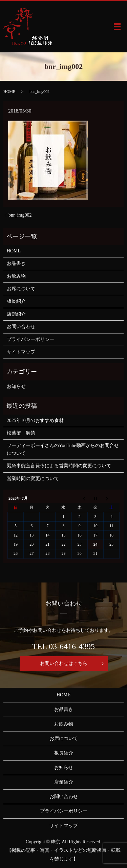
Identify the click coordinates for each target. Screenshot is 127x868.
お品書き (16, 263)
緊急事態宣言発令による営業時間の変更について (59, 466)
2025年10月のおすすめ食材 (35, 420)
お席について (21, 289)
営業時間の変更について (33, 479)
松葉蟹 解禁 (21, 433)
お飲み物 (16, 276)
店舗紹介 (16, 314)
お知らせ (16, 386)
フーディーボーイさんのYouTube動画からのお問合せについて (63, 449)
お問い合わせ (21, 327)
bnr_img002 (20, 215)
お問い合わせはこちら (64, 663)
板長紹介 (16, 301)
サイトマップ (21, 352)
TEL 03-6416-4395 (63, 646)
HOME (9, 92)
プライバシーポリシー (30, 339)
